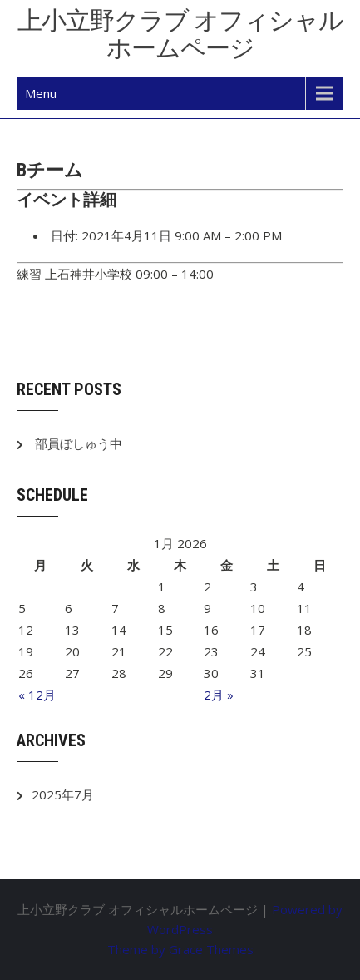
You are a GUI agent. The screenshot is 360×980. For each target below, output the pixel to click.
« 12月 (37, 695)
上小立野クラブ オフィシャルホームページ (180, 34)
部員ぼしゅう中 (79, 443)
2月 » (219, 695)
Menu (41, 93)
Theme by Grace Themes (180, 949)
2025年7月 (63, 794)
